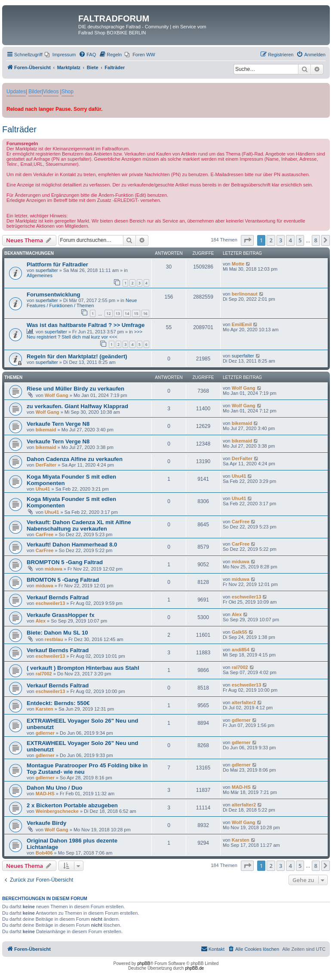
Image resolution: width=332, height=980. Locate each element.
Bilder (35, 92)
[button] (247, 240)
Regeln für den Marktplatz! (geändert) (77, 356)
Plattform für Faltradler (57, 264)
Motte (238, 264)
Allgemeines (40, 275)
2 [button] (271, 240)
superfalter (47, 270)
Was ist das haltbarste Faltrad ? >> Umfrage (86, 325)
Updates (16, 92)
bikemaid (46, 430)
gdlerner (45, 733)
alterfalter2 (244, 702)
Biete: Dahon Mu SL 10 (57, 633)
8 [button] (316, 240)
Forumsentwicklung (54, 295)
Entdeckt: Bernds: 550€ (58, 703)
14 (127, 313)
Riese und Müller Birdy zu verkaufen (75, 389)
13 (118, 313)
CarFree (45, 534)
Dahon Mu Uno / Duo (55, 788)
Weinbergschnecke (57, 811)
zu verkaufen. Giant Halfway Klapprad (77, 406)
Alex (41, 621)
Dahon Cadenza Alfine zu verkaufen (75, 459)
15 (136, 313)
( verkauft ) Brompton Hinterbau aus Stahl (83, 668)
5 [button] (300, 240)
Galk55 (240, 632)
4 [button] (290, 240)
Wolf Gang (57, 395)
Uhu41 (43, 489)
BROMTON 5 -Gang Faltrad (63, 580)
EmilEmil (242, 324)
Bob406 (44, 853)
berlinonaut (245, 294)
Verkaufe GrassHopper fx (61, 615)
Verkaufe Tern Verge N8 (58, 424)
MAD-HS (45, 794)
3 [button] (281, 240)
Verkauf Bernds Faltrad (58, 597)
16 (145, 313)
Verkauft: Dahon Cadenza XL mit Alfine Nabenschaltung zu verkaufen (79, 525)
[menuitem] (60, 55)
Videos (51, 92)
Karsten (45, 709)
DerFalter (46, 465)
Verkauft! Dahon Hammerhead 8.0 (72, 545)
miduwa (54, 569)
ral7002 (44, 674)
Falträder (19, 129)
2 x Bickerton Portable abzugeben (72, 805)
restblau (54, 639)
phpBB (144, 963)
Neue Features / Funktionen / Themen (82, 303)
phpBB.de (194, 968)
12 (108, 313)
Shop (68, 92)
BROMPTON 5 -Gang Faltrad (65, 562)
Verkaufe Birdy (46, 823)
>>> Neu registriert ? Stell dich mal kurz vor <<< (85, 334)
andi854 (241, 650)
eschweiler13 (51, 603)
